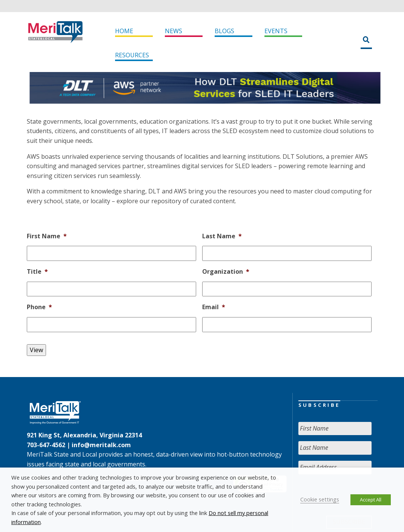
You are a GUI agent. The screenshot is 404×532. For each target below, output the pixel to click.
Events (276, 31)
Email (214, 307)
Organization (226, 272)
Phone (39, 307)
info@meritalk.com (101, 445)
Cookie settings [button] (320, 499)
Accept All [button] (371, 500)
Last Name (222, 236)
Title (37, 272)
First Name (47, 236)
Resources (132, 55)
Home (124, 31)
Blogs (224, 31)
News (174, 31)
